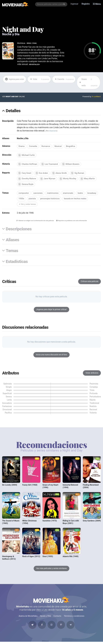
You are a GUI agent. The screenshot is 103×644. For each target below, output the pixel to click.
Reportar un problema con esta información (72, 222)
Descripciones (19, 230)
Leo (46, 611)
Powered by (92, 97)
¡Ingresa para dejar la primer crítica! (51, 311)
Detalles (13, 111)
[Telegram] (72, 627)
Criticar (90, 282)
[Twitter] (31, 627)
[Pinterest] (62, 627)
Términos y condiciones (74, 618)
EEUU (29, 43)
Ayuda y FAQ (45, 618)
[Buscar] (64, 4)
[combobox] (51, 4)
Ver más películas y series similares (51, 569)
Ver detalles (35, 64)
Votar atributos (92, 374)
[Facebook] (41, 627)
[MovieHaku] (15, 4)
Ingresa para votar (12, 82)
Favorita (64, 79)
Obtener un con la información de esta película (35, 222)
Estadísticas (17, 263)
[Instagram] (51, 627)
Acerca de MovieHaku (28, 618)
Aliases (12, 241)
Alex (39, 611)
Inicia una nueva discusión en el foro (51, 356)
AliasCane (53, 131)
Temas (12, 252)
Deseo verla (89, 83)
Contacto (57, 618)
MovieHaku (51, 601)
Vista (39, 79)
